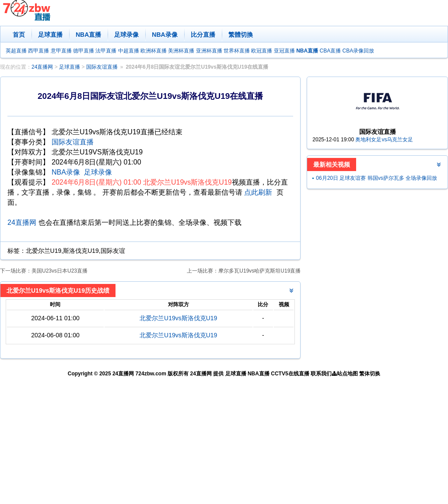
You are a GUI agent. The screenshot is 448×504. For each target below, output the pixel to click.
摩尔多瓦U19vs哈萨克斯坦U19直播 (259, 271)
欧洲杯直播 (154, 51)
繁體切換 (241, 35)
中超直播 (129, 51)
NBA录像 (164, 35)
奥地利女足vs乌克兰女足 (384, 140)
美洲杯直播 (181, 51)
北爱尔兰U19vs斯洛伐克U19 (178, 318)
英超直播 (16, 51)
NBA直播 (88, 35)
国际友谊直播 (102, 67)
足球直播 (50, 35)
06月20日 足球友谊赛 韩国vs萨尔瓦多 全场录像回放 (376, 178)
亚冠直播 (284, 51)
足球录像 (126, 35)
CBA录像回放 (359, 51)
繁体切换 (370, 374)
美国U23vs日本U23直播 (59, 271)
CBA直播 (330, 51)
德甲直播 (84, 51)
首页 (19, 35)
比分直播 (203, 35)
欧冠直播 (262, 51)
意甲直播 (61, 51)
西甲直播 (38, 51)
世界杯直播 (237, 51)
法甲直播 (106, 51)
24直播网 (42, 67)
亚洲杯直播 (209, 51)
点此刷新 (258, 192)
